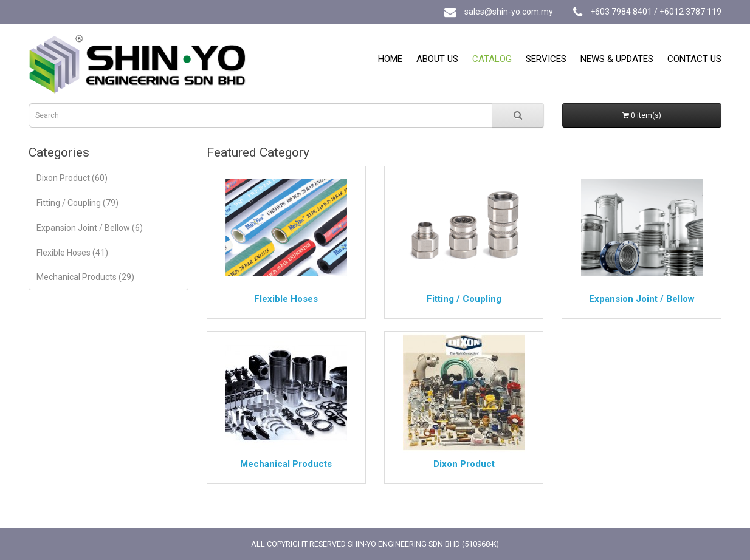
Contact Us (694, 59)
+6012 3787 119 (690, 12)
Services (546, 59)
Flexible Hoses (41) (72, 253)
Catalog (492, 59)
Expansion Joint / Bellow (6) (90, 228)
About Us (437, 59)
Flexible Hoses (286, 299)
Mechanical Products (286, 464)
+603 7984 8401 (621, 12)
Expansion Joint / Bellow (642, 299)
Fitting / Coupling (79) (77, 203)
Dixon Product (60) (72, 178)
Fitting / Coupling (464, 299)
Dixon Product (464, 464)
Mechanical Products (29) (85, 277)
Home (390, 59)
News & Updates (617, 59)
